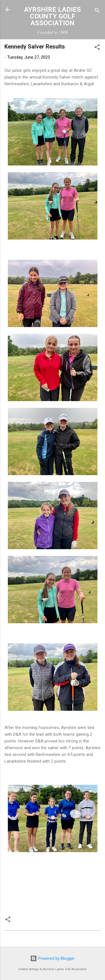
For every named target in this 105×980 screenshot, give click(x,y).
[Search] (97, 11)
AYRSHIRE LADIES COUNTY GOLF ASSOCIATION (53, 16)
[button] (97, 48)
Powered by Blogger (53, 958)
